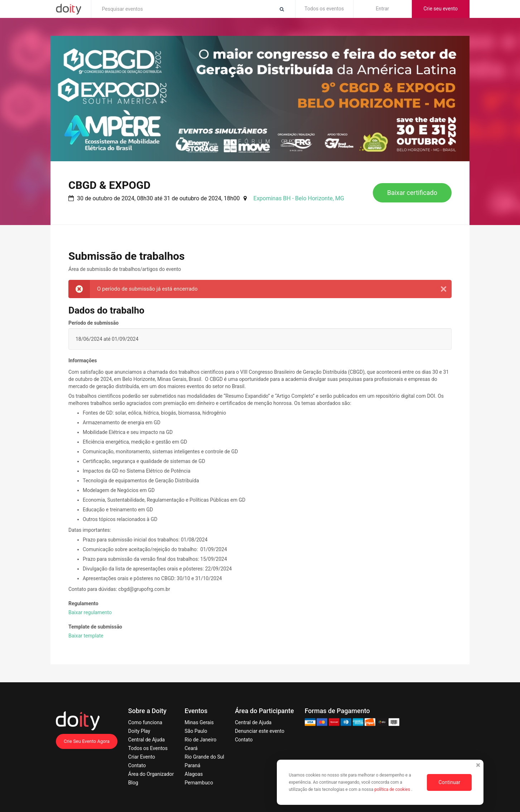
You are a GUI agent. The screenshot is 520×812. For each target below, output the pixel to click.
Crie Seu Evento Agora (87, 741)
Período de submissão (93, 323)
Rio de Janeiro (201, 740)
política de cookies (393, 789)
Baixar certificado (412, 193)
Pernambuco (199, 783)
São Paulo (196, 731)
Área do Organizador (151, 774)
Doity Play (139, 731)
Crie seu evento (440, 9)
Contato (137, 765)
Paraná (193, 765)
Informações (83, 360)
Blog (133, 783)
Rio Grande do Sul (204, 757)
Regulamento (83, 603)
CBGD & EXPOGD (109, 185)
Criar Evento (142, 757)
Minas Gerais (199, 722)
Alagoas (194, 774)
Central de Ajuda (146, 740)
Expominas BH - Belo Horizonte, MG (299, 198)
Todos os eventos (324, 9)
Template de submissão (95, 627)
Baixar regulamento (90, 612)
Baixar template (86, 636)
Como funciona (145, 722)
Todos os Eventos (148, 748)
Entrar (382, 9)
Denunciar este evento (260, 731)
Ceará (191, 748)
